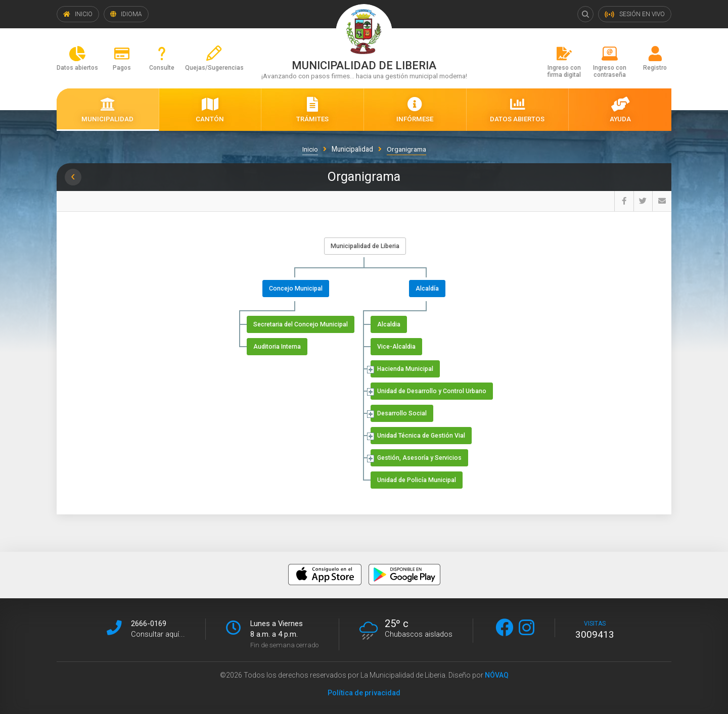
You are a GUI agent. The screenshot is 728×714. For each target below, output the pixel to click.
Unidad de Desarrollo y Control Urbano (432, 391)
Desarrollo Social (402, 413)
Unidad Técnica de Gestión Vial (421, 436)
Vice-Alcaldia (396, 347)
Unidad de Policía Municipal (417, 480)
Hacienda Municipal (405, 369)
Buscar (585, 14)
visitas (595, 630)
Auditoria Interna (277, 347)
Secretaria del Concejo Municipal (301, 324)
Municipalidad (352, 149)
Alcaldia (389, 324)
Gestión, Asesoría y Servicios (419, 458)
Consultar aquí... (158, 634)
